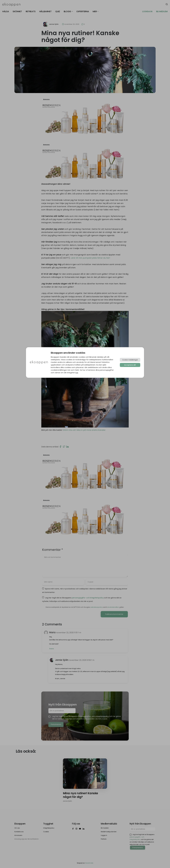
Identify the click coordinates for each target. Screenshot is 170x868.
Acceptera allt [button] (130, 365)
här (77, 373)
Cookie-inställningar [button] (130, 360)
